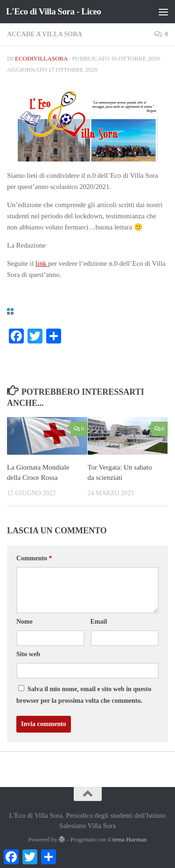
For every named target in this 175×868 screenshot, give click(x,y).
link (42, 263)
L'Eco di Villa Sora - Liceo (53, 11)
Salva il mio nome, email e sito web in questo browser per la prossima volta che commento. (84, 695)
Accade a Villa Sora (45, 34)
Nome (24, 622)
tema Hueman (130, 839)
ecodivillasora (41, 58)
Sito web (28, 654)
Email (99, 622)
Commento (34, 558)
